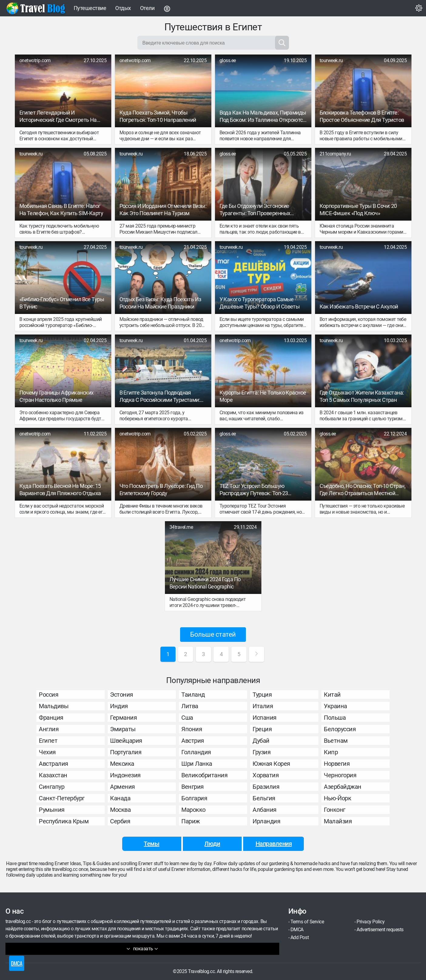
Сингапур (52, 787)
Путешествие (90, 8)
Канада (120, 798)
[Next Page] (257, 654)
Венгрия (193, 787)
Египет (48, 741)
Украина (335, 706)
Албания (265, 810)
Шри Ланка (197, 764)
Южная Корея (271, 764)
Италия (263, 706)
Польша (335, 718)
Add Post (300, 937)
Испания (265, 718)
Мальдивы (54, 706)
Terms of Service (307, 922)
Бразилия (266, 787)
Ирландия (266, 821)
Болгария (194, 798)
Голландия (196, 752)
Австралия (54, 764)
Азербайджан (343, 787)
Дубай (261, 741)
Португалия (126, 752)
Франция (51, 718)
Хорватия (266, 775)
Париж (191, 821)
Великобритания (204, 775)
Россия (49, 695)
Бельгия (264, 798)
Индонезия (125, 775)
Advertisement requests (380, 930)
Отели (147, 8)
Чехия (47, 752)
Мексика (122, 764)
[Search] (282, 43)
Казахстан (53, 775)
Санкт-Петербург (62, 798)
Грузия (262, 752)
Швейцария (126, 741)
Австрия (193, 741)
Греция (262, 729)
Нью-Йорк (337, 798)
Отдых (123, 8)
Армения (122, 787)
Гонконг (335, 810)
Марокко (193, 810)
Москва (120, 810)
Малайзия (338, 821)
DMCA (297, 930)
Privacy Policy (371, 922)
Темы (151, 844)
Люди (212, 844)
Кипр (331, 752)
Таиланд (193, 695)
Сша (187, 718)
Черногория (340, 775)
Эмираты (123, 729)
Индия (119, 706)
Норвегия (337, 764)
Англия (49, 729)
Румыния (52, 810)
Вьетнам (336, 741)
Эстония (122, 695)
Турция (262, 695)
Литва (190, 706)
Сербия (120, 821)
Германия (123, 718)
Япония (192, 729)
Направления (274, 844)
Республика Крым (64, 821)
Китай (332, 695)
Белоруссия (340, 729)
